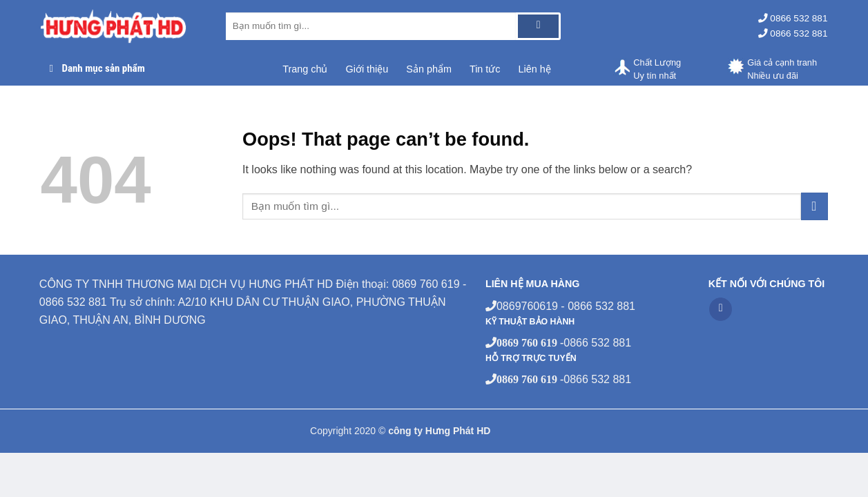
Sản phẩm (429, 69)
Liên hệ (535, 69)
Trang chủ (305, 69)
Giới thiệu (367, 69)
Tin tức (485, 69)
